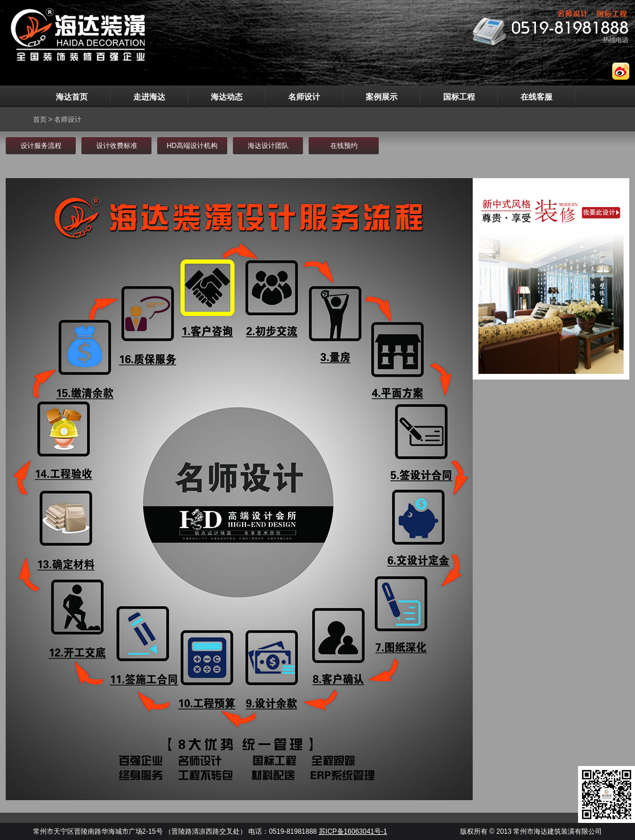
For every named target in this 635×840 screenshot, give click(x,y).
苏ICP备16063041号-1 (353, 831)
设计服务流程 (41, 146)
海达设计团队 (268, 146)
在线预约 (344, 146)
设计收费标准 (117, 146)
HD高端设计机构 (192, 146)
